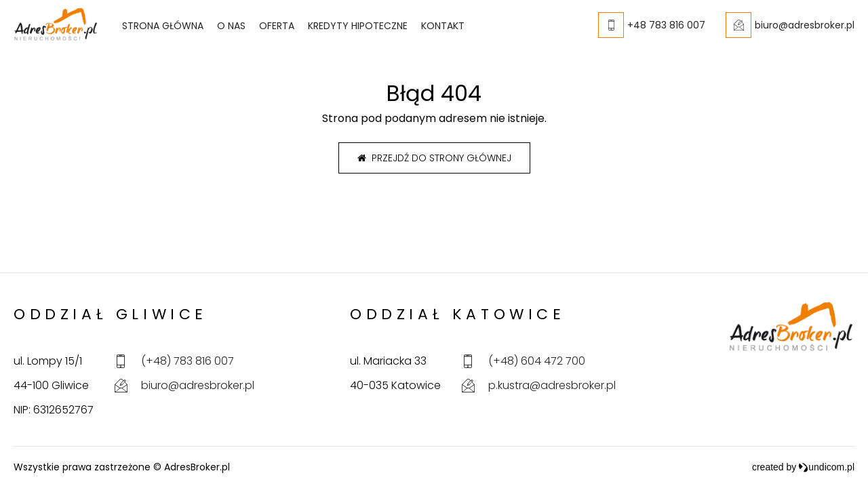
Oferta (277, 26)
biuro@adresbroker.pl (198, 385)
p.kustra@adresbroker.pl (552, 385)
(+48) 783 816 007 (188, 361)
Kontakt (443, 26)
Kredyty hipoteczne (358, 26)
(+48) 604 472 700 (537, 361)
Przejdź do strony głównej (434, 158)
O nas (231, 26)
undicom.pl (826, 467)
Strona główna (163, 26)
